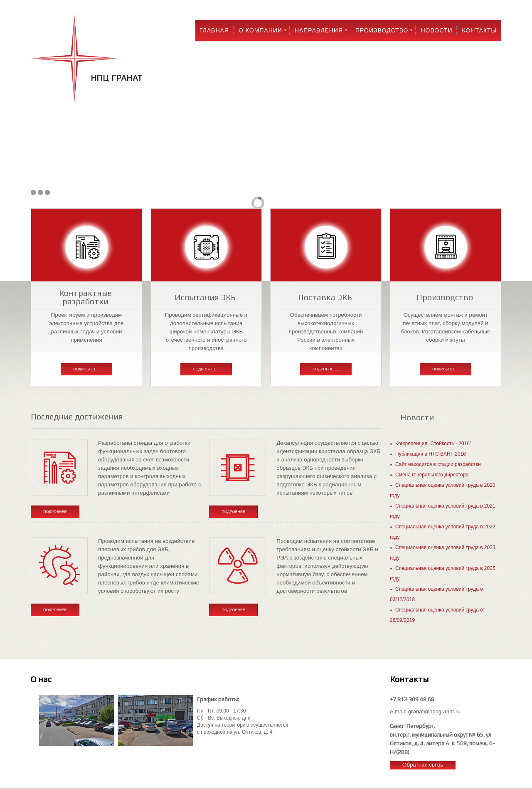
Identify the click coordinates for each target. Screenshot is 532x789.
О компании (260, 30)
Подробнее (55, 512)
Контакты (479, 30)
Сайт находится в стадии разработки (438, 464)
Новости (436, 30)
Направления (319, 30)
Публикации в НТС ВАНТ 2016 (431, 454)
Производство (382, 30)
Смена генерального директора (432, 475)
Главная (214, 30)
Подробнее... (86, 369)
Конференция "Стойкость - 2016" (433, 444)
